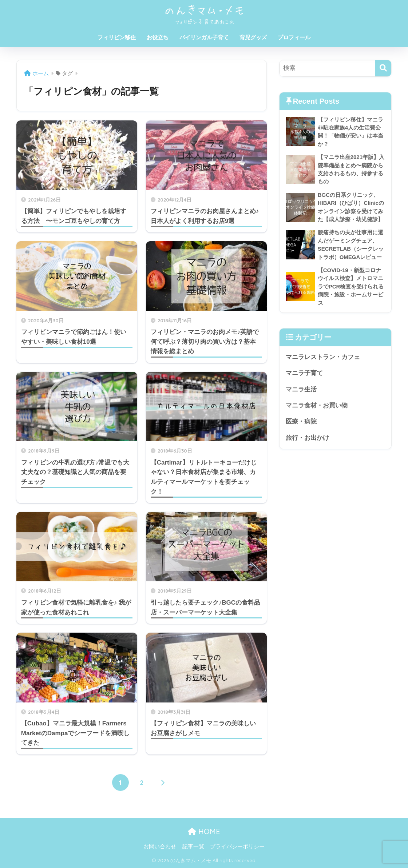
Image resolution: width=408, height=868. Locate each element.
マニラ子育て (304, 375)
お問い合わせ (160, 847)
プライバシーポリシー (237, 847)
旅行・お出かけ (307, 440)
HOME (204, 831)
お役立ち (158, 37)
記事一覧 (193, 847)
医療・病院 (301, 424)
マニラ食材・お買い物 (317, 408)
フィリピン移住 (117, 37)
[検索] (383, 68)
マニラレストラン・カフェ (323, 359)
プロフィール (294, 37)
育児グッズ (253, 37)
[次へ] (163, 783)
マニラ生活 (301, 391)
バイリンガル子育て (204, 37)
